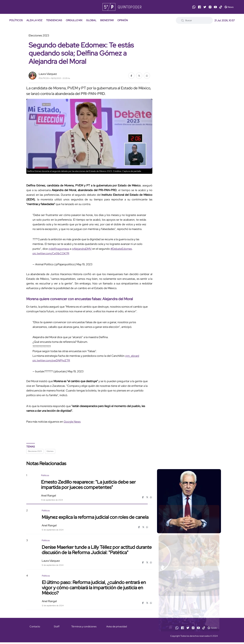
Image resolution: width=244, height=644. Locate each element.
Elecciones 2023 (35, 451)
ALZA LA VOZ (34, 20)
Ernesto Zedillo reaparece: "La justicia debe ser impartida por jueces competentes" (88, 485)
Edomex (50, 451)
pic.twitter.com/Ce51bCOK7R (51, 253)
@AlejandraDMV (82, 249)
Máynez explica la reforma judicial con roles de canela (95, 517)
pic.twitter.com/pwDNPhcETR (51, 360)
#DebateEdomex (121, 249)
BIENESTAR (107, 20)
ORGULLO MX (74, 20)
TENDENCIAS (54, 20)
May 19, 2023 (84, 264)
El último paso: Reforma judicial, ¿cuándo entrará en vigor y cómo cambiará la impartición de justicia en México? (94, 588)
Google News (72, 422)
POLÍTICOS (16, 20)
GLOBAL (91, 20)
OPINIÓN (123, 20)
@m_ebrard (132, 356)
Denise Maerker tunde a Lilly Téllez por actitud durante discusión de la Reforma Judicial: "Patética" (97, 550)
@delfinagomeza (59, 249)
